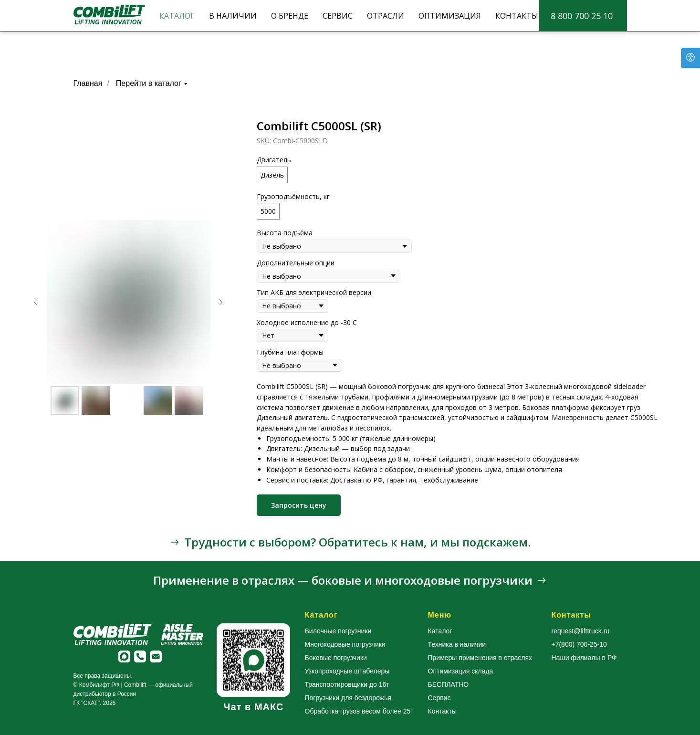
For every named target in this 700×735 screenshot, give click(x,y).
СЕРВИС (338, 16)
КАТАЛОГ (177, 16)
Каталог (440, 631)
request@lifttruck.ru (581, 631)
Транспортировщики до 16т (347, 684)
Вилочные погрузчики (338, 631)
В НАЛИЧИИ (233, 16)
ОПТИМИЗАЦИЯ (450, 16)
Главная (88, 83)
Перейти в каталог (149, 83)
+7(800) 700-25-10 (579, 644)
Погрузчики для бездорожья (348, 698)
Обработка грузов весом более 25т (359, 711)
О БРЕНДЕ (290, 16)
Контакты (442, 711)
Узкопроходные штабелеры (347, 671)
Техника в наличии (457, 644)
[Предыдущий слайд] (36, 302)
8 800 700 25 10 (582, 16)
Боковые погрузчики (336, 658)
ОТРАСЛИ (386, 16)
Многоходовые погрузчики (345, 644)
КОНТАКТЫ (517, 16)
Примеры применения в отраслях (480, 658)
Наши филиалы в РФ (584, 658)
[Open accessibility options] (690, 58)
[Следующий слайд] (221, 302)
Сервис (439, 698)
